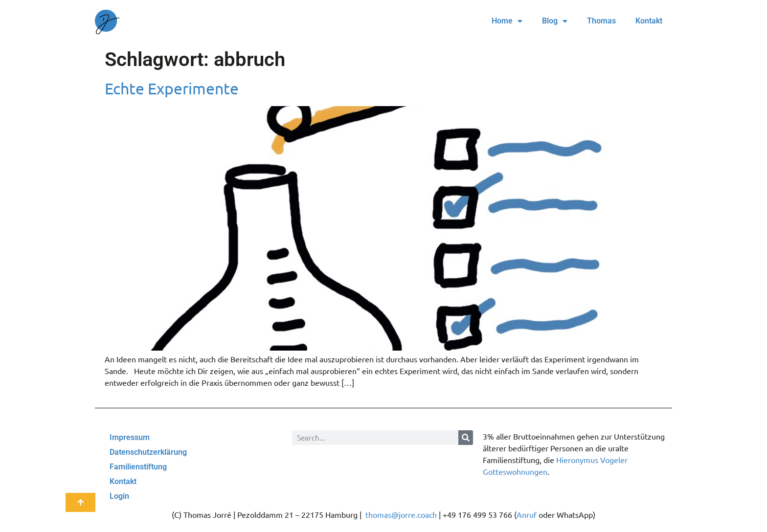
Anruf (527, 514)
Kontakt (649, 21)
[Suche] (466, 438)
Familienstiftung (138, 467)
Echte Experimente (172, 88)
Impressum (130, 437)
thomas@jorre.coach (401, 514)
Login (119, 496)
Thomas (601, 21)
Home (507, 21)
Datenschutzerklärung (148, 452)
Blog (555, 21)
